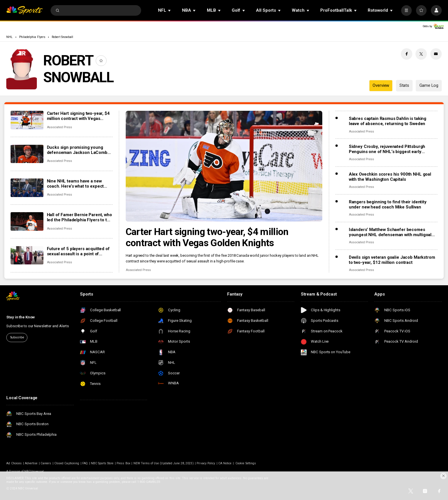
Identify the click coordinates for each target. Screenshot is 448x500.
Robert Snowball (62, 37)
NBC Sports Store (102, 463)
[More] (406, 10)
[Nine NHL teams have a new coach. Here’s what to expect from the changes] (27, 188)
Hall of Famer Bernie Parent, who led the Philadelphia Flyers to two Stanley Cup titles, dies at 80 (80, 217)
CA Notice (225, 463)
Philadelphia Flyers (32, 37)
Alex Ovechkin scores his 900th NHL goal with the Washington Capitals (390, 177)
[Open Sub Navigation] (170, 10)
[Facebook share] (407, 54)
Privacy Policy (206, 463)
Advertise (31, 463)
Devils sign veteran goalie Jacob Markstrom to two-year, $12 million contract (392, 260)
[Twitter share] (421, 54)
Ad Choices (14, 463)
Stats (404, 85)
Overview (381, 85)
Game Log (429, 85)
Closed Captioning (67, 463)
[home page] (24, 10)
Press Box (123, 463)
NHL (9, 37)
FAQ (85, 463)
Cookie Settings (246, 463)
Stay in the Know (21, 317)
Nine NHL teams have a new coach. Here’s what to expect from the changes (75, 184)
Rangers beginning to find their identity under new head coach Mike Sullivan (388, 204)
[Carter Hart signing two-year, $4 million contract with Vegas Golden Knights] (224, 166)
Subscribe (17, 337)
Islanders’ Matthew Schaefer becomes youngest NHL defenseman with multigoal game (390, 232)
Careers (46, 463)
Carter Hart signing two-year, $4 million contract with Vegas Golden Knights (207, 237)
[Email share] (436, 54)
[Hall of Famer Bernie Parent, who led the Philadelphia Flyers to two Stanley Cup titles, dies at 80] (27, 221)
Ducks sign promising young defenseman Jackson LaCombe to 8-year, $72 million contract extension (78, 150)
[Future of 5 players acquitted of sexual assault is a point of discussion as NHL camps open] (27, 255)
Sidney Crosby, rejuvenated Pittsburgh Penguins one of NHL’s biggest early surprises (387, 149)
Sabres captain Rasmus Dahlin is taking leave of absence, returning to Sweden (388, 121)
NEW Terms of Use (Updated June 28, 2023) (164, 463)
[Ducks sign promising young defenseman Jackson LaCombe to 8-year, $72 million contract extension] (27, 154)
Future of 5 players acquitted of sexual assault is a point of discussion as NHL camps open (78, 251)
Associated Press (138, 270)
